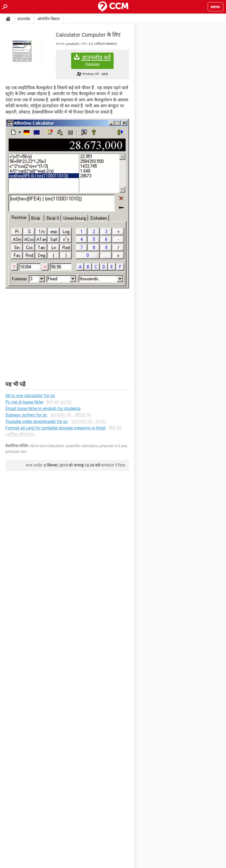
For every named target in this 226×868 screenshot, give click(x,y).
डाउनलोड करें (92, 60)
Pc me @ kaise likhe (24, 402)
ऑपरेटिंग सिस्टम (48, 19)
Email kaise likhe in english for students (43, 409)
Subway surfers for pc (26, 415)
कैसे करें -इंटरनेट (59, 402)
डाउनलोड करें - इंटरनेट (89, 421)
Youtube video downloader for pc (37, 421)
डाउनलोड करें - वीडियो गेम (71, 415)
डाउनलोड (24, 19)
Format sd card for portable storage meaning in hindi (55, 428)
